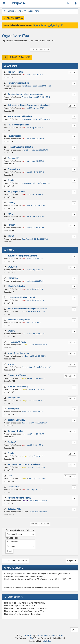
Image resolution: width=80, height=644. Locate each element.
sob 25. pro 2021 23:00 (36, 206)
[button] (20, 534)
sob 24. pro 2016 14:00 (42, 86)
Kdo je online (15, 568)
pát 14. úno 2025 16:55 (35, 161)
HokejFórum (26, 86)
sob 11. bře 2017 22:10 (36, 334)
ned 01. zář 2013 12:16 (42, 119)
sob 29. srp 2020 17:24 (36, 270)
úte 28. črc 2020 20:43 (35, 281)
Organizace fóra (16, 36)
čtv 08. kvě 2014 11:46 (42, 367)
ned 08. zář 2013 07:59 (35, 108)
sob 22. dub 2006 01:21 (39, 239)
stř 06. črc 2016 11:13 (35, 194)
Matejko (25, 501)
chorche (25, 512)
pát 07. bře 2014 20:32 (37, 378)
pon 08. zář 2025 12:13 (35, 172)
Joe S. (24, 478)
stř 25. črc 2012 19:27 (37, 456)
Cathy (24, 389)
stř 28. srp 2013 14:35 (35, 128)
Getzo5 (24, 456)
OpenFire (25, 239)
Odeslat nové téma (16, 57)
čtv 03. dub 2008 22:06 (38, 512)
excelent (25, 356)
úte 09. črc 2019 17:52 (35, 289)
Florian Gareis (42, 635)
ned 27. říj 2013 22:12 (42, 97)
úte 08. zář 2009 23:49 (38, 501)
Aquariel (52, 635)
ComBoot (28, 635)
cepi (23, 108)
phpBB (30, 638)
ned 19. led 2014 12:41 (36, 389)
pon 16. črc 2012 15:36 (37, 467)
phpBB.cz (47, 641)
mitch (24, 311)
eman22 (25, 150)
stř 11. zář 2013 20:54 (41, 183)
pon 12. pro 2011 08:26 (37, 478)
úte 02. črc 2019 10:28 (35, 139)
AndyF (24, 378)
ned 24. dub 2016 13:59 (38, 345)
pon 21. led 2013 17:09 (35, 434)
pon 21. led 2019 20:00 (35, 228)
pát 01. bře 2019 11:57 (36, 311)
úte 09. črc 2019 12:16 (35, 300)
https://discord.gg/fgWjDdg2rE (48, 25)
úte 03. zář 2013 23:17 (36, 401)
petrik (24, 467)
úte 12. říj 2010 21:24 (35, 490)
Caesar (24, 423)
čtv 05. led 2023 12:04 (35, 259)
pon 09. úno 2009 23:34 (39, 150)
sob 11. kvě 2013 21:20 (38, 423)
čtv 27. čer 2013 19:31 (36, 412)
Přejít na (72, 561)
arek (23, 75)
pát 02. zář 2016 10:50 (35, 217)
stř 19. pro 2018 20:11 (35, 323)
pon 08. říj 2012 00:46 (35, 445)
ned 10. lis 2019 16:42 (35, 75)
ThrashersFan (27, 97)
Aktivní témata (13, 18)
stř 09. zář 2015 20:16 (38, 356)
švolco (24, 345)
